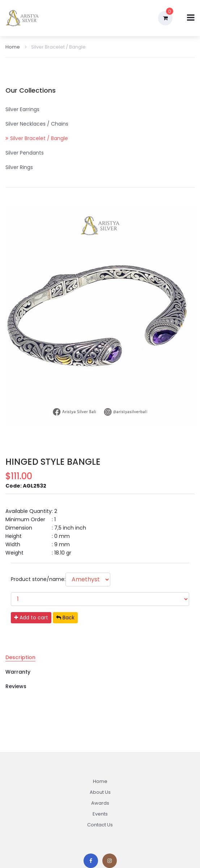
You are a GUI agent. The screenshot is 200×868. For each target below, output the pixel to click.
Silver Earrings (22, 109)
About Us (100, 792)
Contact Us (100, 825)
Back (65, 618)
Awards (100, 803)
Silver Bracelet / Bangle (55, 47)
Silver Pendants (25, 153)
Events (100, 814)
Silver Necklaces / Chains (37, 124)
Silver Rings (19, 167)
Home (13, 47)
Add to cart (31, 618)
